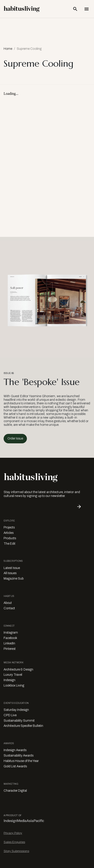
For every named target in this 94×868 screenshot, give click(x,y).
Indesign (9, 680)
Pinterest (10, 649)
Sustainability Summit (19, 721)
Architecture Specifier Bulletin (23, 726)
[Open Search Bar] (75, 9)
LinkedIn (9, 643)
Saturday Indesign (16, 710)
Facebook (10, 638)
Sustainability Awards (19, 756)
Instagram (11, 633)
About (8, 603)
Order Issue (15, 439)
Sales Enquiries (14, 842)
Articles (9, 533)
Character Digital (15, 791)
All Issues (10, 573)
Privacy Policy (13, 833)
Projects (9, 527)
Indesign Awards (15, 750)
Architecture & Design (18, 670)
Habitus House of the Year (21, 761)
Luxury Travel (13, 675)
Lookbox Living (14, 686)
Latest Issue (12, 568)
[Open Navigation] (87, 9)
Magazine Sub (14, 579)
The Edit (9, 544)
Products (10, 538)
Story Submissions (16, 851)
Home (8, 49)
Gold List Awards (15, 766)
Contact (9, 608)
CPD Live (10, 715)
